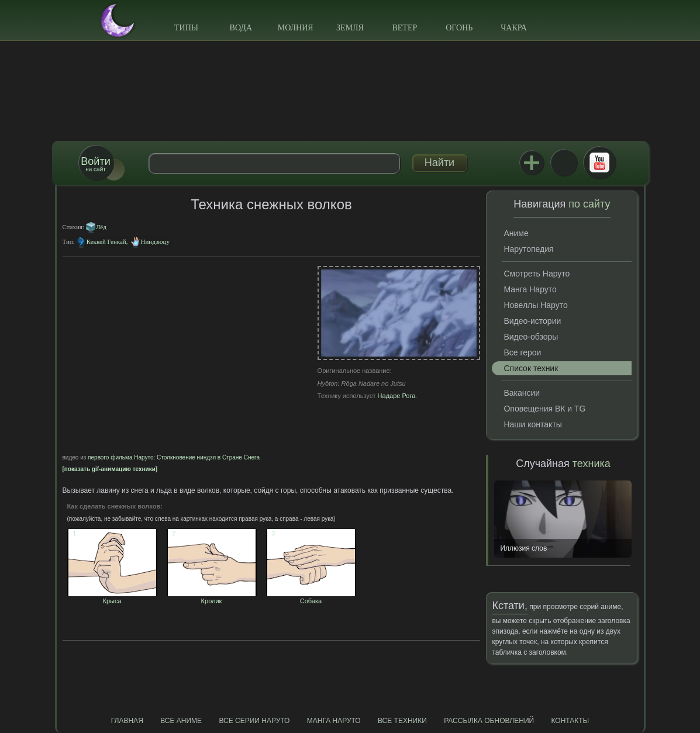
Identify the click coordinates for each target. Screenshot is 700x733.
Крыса (112, 597)
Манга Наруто (530, 289)
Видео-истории (532, 321)
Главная (127, 721)
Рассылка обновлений (489, 721)
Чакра (514, 28)
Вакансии (522, 393)
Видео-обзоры (531, 337)
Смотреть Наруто (537, 274)
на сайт (95, 164)
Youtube (599, 162)
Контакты (570, 721)
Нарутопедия (528, 249)
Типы (186, 28)
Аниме (516, 233)
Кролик (212, 597)
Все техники (402, 721)
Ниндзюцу (155, 241)
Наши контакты (532, 424)
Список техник (531, 368)
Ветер (404, 28)
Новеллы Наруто (535, 305)
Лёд (101, 227)
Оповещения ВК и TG (544, 409)
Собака (311, 597)
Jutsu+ (532, 162)
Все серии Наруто (254, 721)
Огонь (459, 28)
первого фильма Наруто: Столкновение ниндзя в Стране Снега (174, 457)
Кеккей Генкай (106, 241)
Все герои (522, 352)
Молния (296, 28)
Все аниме (181, 721)
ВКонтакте (564, 162)
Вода (241, 28)
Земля (350, 28)
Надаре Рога (397, 396)
